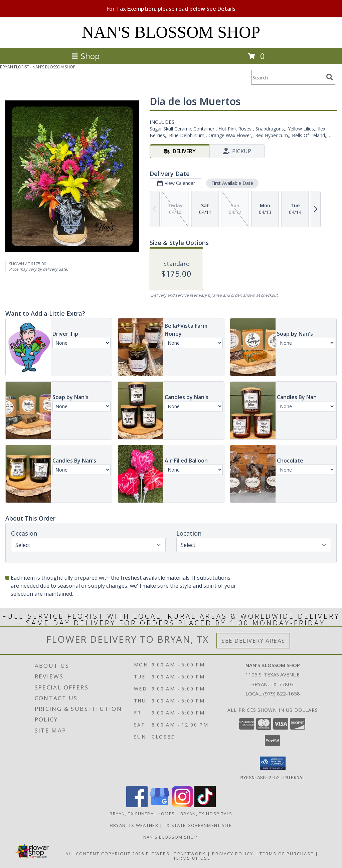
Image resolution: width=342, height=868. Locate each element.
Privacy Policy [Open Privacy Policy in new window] (233, 853)
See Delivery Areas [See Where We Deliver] (253, 641)
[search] (330, 77)
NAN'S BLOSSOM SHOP (171, 32)
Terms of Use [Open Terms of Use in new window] (192, 858)
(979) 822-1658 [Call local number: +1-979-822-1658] (282, 693)
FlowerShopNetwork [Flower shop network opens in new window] (176, 853)
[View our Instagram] (182, 805)
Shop (85, 56)
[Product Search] (288, 77)
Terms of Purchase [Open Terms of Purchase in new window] (287, 853)
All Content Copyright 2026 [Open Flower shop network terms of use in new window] (105, 853)
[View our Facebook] (137, 805)
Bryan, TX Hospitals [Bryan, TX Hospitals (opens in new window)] (206, 813)
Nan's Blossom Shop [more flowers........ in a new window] (171, 837)
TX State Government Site (198, 825)
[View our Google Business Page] (160, 805)
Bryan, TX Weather (134, 825)
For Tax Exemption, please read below (171, 9)
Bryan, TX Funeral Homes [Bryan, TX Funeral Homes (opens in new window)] (142, 813)
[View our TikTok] (205, 805)
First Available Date (232, 183)
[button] (273, 763)
